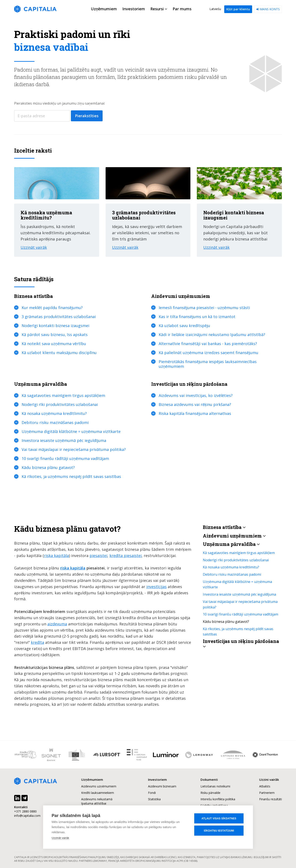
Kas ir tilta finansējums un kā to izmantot (197, 317)
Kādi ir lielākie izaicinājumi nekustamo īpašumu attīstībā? (212, 335)
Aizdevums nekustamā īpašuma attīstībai (97, 801)
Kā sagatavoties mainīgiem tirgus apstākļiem (63, 395)
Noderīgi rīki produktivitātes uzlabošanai (60, 404)
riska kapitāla (56, 556)
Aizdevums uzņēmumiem (99, 786)
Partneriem (267, 793)
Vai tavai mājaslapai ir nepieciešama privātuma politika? (74, 449)
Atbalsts (265, 786)
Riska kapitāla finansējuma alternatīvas (195, 413)
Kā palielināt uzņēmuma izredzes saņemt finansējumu (209, 353)
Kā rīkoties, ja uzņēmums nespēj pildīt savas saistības (71, 476)
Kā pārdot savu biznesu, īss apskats (55, 335)
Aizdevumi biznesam (162, 786)
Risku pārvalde (210, 793)
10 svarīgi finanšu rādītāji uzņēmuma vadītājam (65, 458)
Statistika (154, 799)
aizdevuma (57, 624)
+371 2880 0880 (25, 811)
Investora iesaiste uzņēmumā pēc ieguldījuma (64, 440)
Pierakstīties (87, 116)
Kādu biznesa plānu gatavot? (48, 467)
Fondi (152, 793)
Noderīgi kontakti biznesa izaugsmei (55, 326)
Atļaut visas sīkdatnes (219, 818)
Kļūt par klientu (238, 9)
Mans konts (268, 9)
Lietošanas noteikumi (215, 786)
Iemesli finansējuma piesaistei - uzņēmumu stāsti (204, 308)
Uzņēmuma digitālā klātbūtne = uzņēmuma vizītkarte (71, 431)
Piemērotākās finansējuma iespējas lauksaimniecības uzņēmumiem (208, 364)
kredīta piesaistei (126, 556)
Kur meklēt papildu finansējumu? (52, 308)
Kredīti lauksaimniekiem (98, 793)
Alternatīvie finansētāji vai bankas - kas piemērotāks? (208, 344)
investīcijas (156, 587)
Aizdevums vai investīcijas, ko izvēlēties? (196, 395)
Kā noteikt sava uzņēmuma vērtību (54, 344)
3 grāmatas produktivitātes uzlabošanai (59, 317)
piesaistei (98, 556)
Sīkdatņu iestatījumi (219, 831)
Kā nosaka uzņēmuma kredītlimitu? (54, 413)
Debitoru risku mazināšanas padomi (55, 422)
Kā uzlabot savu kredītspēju (184, 326)
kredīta (37, 642)
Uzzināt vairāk (60, 838)
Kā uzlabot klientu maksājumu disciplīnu (59, 353)
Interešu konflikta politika (218, 799)
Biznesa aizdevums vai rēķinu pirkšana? (195, 404)
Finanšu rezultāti (271, 799)
